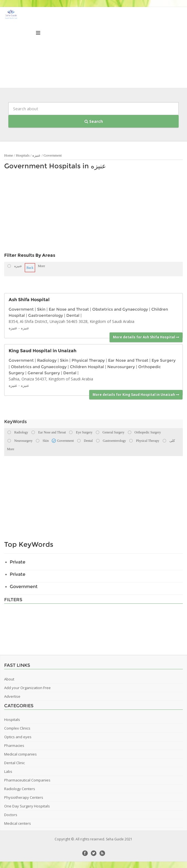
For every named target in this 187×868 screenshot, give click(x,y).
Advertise (12, 696)
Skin (41, 309)
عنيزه (37, 155)
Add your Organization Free (27, 688)
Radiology (47, 360)
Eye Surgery (164, 360)
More (42, 266)
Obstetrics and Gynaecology (120, 309)
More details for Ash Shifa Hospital (146, 337)
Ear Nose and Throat (69, 309)
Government (53, 155)
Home (9, 155)
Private (18, 562)
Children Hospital (87, 367)
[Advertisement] (73, 213)
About (9, 679)
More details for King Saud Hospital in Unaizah (136, 395)
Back (30, 268)
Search (94, 121)
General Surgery (44, 373)
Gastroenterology (46, 315)
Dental (73, 315)
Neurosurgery (121, 367)
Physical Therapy (88, 360)
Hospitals (23, 155)
